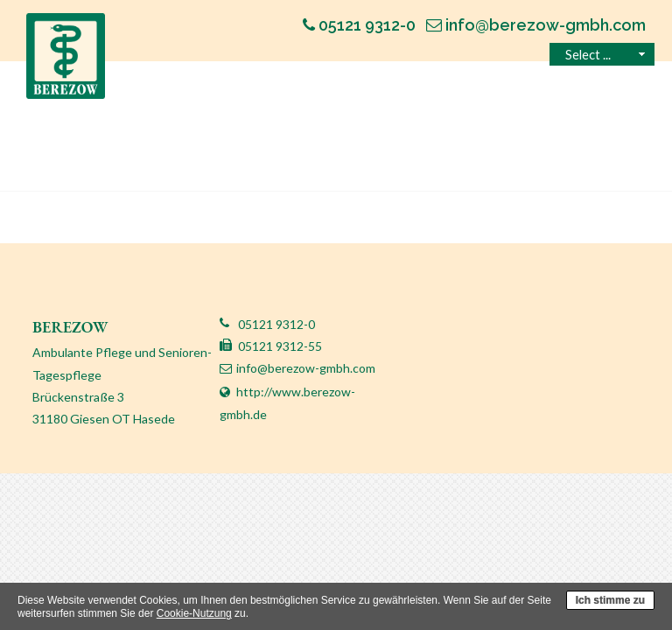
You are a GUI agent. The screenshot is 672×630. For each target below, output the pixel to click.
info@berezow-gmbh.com (306, 368)
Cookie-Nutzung (194, 613)
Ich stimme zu (610, 600)
